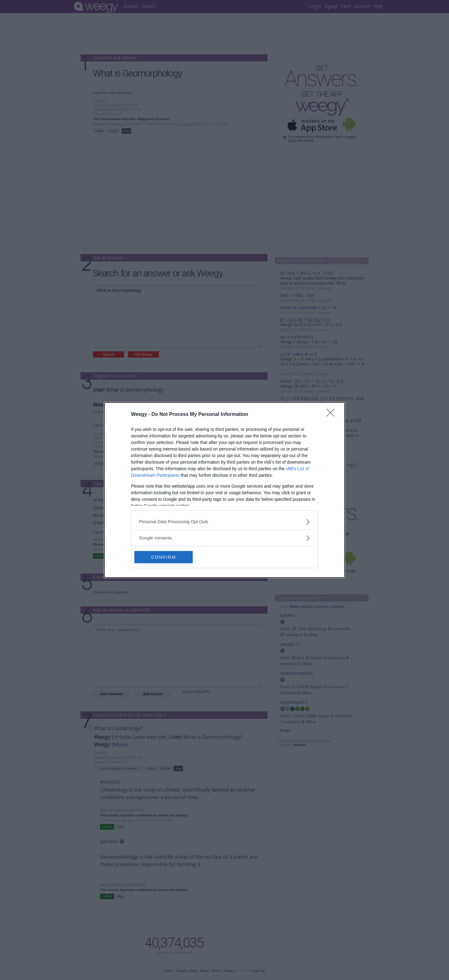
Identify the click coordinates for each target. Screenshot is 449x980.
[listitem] (224, 522)
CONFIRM (164, 557)
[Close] (332, 415)
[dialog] (224, 490)
